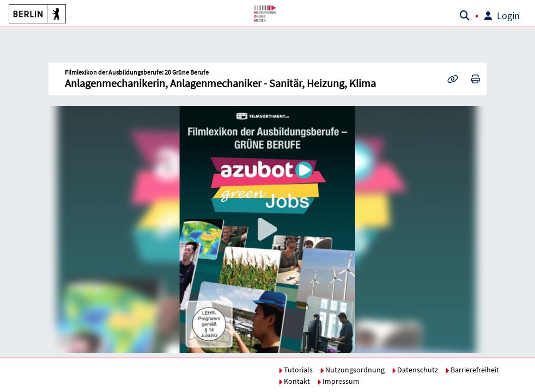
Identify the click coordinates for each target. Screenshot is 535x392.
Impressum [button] (338, 381)
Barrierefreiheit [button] (472, 370)
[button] (36, 14)
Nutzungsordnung (352, 370)
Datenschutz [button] (415, 370)
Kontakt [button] (294, 381)
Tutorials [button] (296, 370)
